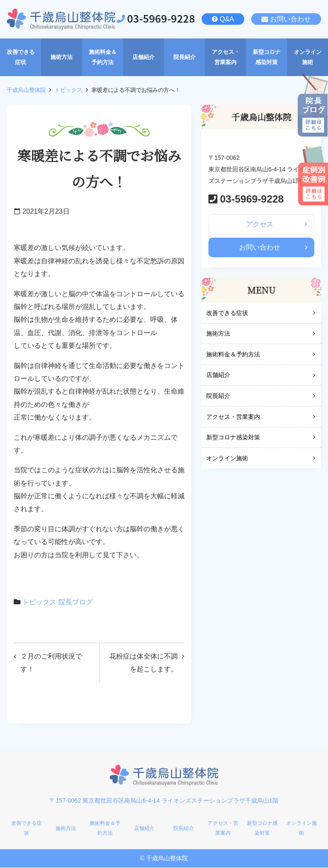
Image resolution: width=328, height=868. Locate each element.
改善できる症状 (227, 313)
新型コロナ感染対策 (233, 438)
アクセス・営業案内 (233, 417)
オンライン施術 (227, 459)
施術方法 (218, 334)
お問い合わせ (290, 19)
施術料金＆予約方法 (233, 355)
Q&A (227, 19)
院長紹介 (218, 396)
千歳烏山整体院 (26, 90)
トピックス (69, 90)
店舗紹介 (218, 376)
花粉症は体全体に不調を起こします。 (143, 663)
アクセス (260, 224)
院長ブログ (76, 602)
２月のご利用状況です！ (51, 663)
